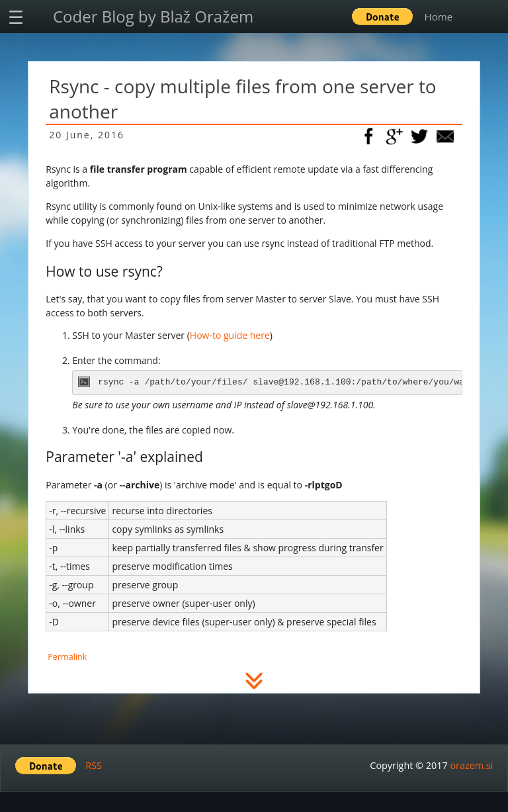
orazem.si (471, 765)
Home (438, 17)
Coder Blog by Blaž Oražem (153, 16)
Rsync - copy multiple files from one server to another (242, 99)
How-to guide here (230, 335)
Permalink (67, 657)
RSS (94, 765)
